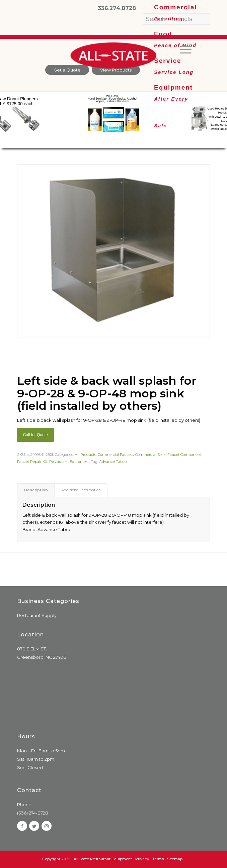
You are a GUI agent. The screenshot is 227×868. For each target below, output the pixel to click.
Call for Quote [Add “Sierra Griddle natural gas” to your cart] (35, 435)
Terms (158, 859)
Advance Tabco (113, 462)
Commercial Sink (150, 455)
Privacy (142, 859)
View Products (116, 70)
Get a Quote (67, 70)
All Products (85, 455)
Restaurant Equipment (69, 462)
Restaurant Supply (37, 615)
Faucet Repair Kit (32, 462)
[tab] (36, 490)
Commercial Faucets (116, 455)
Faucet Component (184, 455)
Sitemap (175, 859)
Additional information (81, 490)
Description (36, 490)
